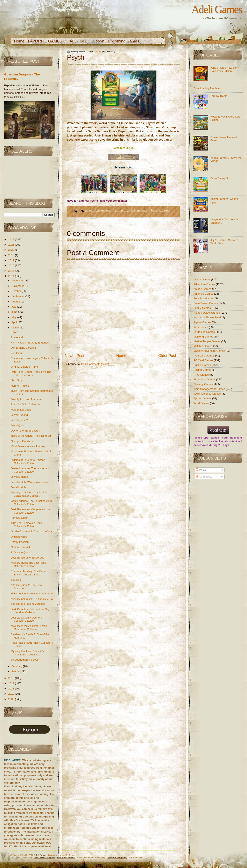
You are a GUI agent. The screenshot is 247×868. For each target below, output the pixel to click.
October (17, 291)
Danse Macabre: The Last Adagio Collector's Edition (31, 470)
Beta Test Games (204, 298)
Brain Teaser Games (206, 303)
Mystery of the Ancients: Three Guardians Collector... (29, 627)
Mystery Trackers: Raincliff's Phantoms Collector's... (27, 653)
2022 (12, 239)
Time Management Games (210, 389)
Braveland (17, 337)
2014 (12, 276)
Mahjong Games (204, 337)
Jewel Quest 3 (19, 415)
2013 (12, 678)
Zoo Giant (17, 353)
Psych (14, 332)
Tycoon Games (203, 398)
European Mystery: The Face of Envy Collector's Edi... (29, 573)
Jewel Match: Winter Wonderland (30, 482)
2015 (12, 271)
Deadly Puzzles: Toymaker (26, 399)
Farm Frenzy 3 (219, 178)
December (18, 281)
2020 (12, 250)
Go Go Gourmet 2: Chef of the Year (32, 531)
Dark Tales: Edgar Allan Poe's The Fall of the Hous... (31, 373)
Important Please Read (208, 317)
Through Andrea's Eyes (25, 660)
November (18, 286)
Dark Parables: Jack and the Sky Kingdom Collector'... (30, 611)
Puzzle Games (160, 211)
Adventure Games (98, 211)
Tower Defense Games (207, 394)
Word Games (202, 403)
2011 (12, 689)
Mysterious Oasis (21, 410)
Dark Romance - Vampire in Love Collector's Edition (30, 511)
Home (19, 41)
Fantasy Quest (19, 518)
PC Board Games (204, 356)
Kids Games (201, 327)
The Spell (16, 580)
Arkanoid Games (204, 294)
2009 (12, 699)
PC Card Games (204, 360)
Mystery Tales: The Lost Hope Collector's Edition (28, 564)
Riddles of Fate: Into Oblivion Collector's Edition (28, 462)
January (17, 671)
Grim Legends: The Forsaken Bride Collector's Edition (32, 503)
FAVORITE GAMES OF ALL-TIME (58, 41)
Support (98, 41)
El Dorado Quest (21, 552)
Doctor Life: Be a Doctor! (25, 431)
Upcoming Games (123, 41)
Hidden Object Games (131, 211)
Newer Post (75, 356)
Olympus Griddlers (22, 441)
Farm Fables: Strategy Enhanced (30, 343)
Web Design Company (44, 857)
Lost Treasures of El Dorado (27, 558)
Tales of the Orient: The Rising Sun (31, 436)
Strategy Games (204, 384)
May (14, 317)
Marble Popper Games (207, 341)
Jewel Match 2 (19, 477)
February (17, 666)
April (15, 322)
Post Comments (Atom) (95, 364)
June (15, 312)
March (16, 328)
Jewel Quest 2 (19, 420)
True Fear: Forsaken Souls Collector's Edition (27, 525)
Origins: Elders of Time (24, 367)
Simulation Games (205, 379)
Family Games (202, 308)
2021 (12, 245)
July (14, 307)
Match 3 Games (203, 346)
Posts (201, 470)
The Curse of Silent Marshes (28, 604)
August (16, 302)
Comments (204, 477)
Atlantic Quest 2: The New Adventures (26, 587)
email (36, 813)
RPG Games (201, 375)
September (18, 296)
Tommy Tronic (219, 96)
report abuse (211, 438)
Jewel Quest (18, 425)
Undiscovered (19, 537)
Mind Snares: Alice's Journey (28, 446)
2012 (12, 683)
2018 (12, 255)
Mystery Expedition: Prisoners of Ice (32, 599)
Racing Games (203, 370)
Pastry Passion (20, 542)
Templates (117, 857)
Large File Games (204, 332)
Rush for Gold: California (25, 404)
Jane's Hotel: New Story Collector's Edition (225, 69)
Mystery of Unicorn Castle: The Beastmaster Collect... (29, 494)
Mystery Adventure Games (210, 351)
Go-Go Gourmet (20, 547)
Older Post (167, 356)
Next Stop (17, 380)
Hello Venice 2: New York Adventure (32, 593)
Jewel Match (18, 487)
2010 (12, 694)
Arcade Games (203, 289)
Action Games (202, 279)
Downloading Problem (207, 88)
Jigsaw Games (203, 322)
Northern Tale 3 (20, 386)
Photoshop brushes (66, 857)
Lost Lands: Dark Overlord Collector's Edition (26, 619)
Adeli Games (217, 9)
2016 (12, 265)
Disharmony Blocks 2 (23, 348)
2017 (12, 260)
